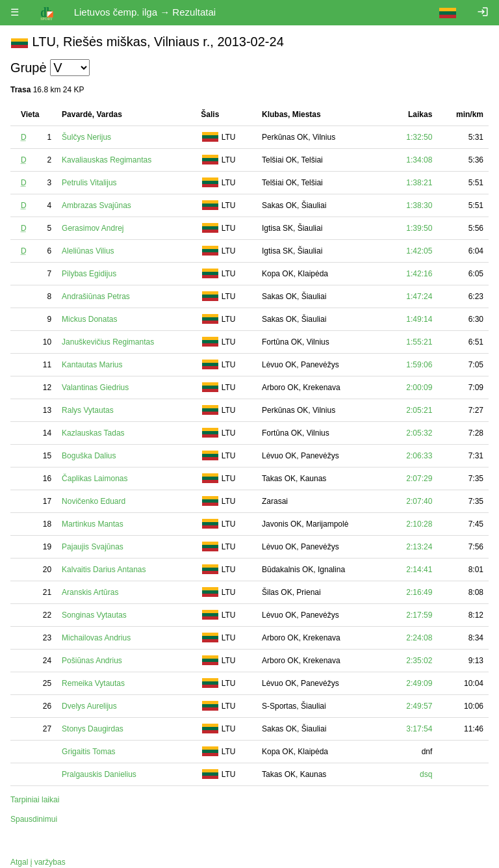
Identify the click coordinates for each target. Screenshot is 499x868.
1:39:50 (419, 228)
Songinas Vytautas (94, 615)
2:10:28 (419, 524)
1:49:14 (419, 319)
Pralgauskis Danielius (99, 774)
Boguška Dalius (89, 456)
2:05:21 (419, 410)
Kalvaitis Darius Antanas (104, 570)
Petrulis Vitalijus (89, 183)
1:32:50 (419, 137)
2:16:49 (419, 592)
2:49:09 (419, 683)
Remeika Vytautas (93, 683)
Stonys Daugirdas (93, 729)
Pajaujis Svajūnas (93, 547)
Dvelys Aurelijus (89, 706)
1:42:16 (419, 274)
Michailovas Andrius (96, 638)
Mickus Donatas (89, 319)
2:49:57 (419, 706)
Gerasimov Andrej (93, 228)
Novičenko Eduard (94, 501)
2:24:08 (419, 638)
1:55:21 (419, 342)
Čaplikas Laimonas (95, 479)
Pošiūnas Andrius (92, 661)
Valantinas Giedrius (95, 388)
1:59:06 (419, 365)
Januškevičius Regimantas (108, 342)
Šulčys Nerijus (86, 137)
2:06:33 (419, 456)
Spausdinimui (34, 819)
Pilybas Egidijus (89, 274)
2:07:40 (419, 501)
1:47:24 (419, 296)
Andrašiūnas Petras (96, 296)
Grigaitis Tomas (88, 752)
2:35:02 (419, 661)
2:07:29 (419, 479)
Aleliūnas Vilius (88, 251)
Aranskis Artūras (90, 592)
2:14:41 (419, 570)
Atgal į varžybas (38, 862)
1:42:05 (419, 251)
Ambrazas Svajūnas (96, 205)
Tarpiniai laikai (35, 800)
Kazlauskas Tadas (93, 433)
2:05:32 (419, 433)
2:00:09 (419, 388)
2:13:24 (419, 547)
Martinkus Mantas (93, 524)
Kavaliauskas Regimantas (107, 160)
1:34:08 (419, 160)
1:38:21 (419, 183)
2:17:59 (419, 615)
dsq (426, 774)
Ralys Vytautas (88, 410)
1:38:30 (419, 205)
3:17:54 (419, 729)
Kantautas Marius (92, 365)
